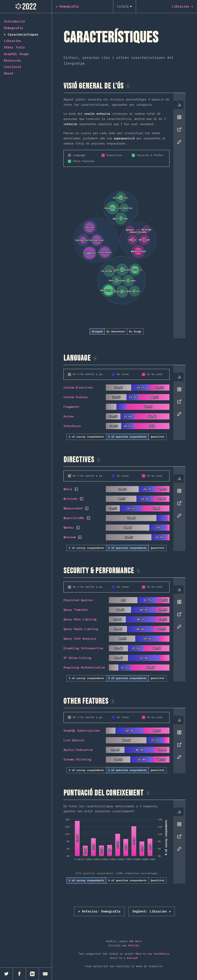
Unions (69, 416)
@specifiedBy (74, 518)
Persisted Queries (78, 600)
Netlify (134, 945)
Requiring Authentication (84, 667)
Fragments (71, 407)
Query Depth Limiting (81, 629)
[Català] (125, 6)
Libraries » (152, 911)
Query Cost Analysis (80, 639)
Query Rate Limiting (80, 619)
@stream (70, 537)
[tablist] (178, 125)
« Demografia (99, 911)
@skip (68, 489)
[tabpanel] (124, 216)
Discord (132, 958)
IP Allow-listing (77, 658)
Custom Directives (78, 387)
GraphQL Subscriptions (82, 731)
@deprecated (73, 508)
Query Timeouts (76, 610)
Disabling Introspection (83, 648)
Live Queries (74, 740)
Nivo (138, 941)
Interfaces (72, 426)
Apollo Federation (78, 750)
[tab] (179, 105)
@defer (69, 528)
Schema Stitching (77, 759)
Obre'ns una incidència (152, 954)
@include (70, 499)
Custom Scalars (76, 397)
